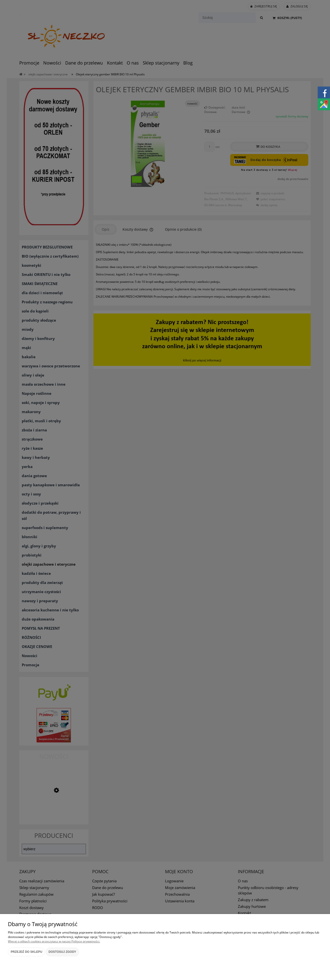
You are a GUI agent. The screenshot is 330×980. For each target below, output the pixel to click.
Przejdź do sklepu (26, 952)
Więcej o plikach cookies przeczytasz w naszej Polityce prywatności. (54, 941)
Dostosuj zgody (62, 952)
